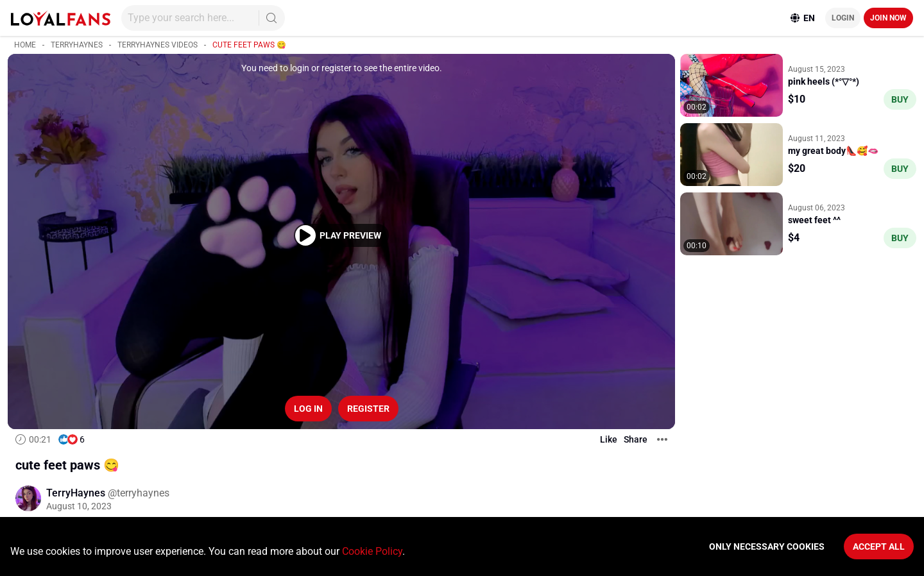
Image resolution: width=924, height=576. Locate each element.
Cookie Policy (372, 551)
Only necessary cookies (767, 546)
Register (368, 409)
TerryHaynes (77, 45)
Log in (308, 409)
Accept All (879, 546)
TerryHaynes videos (158, 45)
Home (25, 45)
